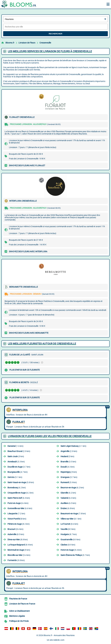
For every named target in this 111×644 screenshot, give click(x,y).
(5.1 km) (15, 477)
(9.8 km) (16, 560)
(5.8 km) (21, 482)
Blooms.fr (10, 43)
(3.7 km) (19, 467)
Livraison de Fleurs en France (22, 604)
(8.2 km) (19, 524)
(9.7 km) (75, 555)
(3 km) (16, 456)
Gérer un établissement (19, 611)
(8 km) (17, 519)
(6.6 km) (20, 508)
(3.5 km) (68, 462)
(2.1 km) (73, 446)
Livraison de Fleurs (27, 43)
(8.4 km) (69, 524)
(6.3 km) (19, 498)
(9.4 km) (71, 550)
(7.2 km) (16, 514)
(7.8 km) (73, 514)
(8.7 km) (69, 534)
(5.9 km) (69, 482)
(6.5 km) (68, 503)
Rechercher (55, 34)
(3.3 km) (16, 462)
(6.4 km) (18, 503)
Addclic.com (59, 640)
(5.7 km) (69, 477)
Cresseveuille (45, 43)
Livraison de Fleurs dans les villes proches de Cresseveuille (50, 436)
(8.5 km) (68, 529)
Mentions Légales (17, 616)
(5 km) (69, 472)
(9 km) (19, 550)
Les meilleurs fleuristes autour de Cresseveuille (42, 344)
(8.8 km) (18, 540)
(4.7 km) (18, 472)
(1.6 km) (15, 446)
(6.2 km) (17, 488)
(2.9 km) (19, 451)
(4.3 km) (68, 467)
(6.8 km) (68, 508)
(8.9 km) (70, 540)
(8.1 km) (71, 519)
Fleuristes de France (18, 599)
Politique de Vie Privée (19, 621)
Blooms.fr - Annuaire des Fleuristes (59, 635)
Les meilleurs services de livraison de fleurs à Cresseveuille (50, 51)
